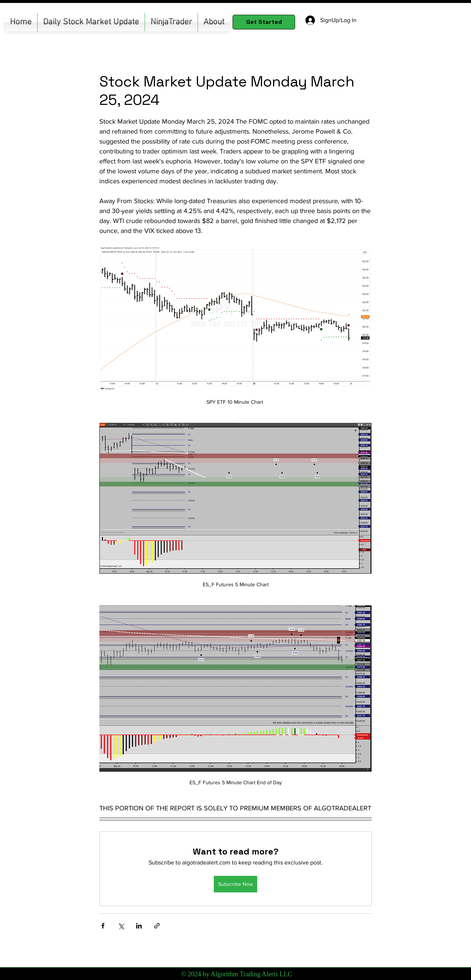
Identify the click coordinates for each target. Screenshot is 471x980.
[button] (171, 22)
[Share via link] (157, 926)
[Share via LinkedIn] (139, 926)
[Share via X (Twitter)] (121, 926)
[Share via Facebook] (103, 926)
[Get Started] (264, 22)
